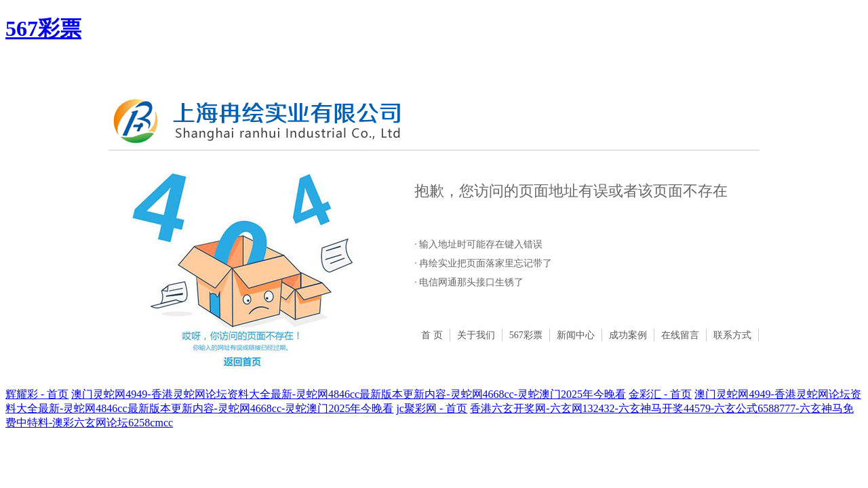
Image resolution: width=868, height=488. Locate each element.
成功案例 (628, 335)
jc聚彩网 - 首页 (432, 408)
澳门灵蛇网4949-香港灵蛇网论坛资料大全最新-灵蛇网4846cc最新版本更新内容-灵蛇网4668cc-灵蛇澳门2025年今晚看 (349, 394)
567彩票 (43, 28)
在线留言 (680, 335)
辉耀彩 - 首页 (37, 394)
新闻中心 (576, 335)
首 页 (432, 335)
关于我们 (476, 335)
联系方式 (732, 335)
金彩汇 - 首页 (660, 394)
